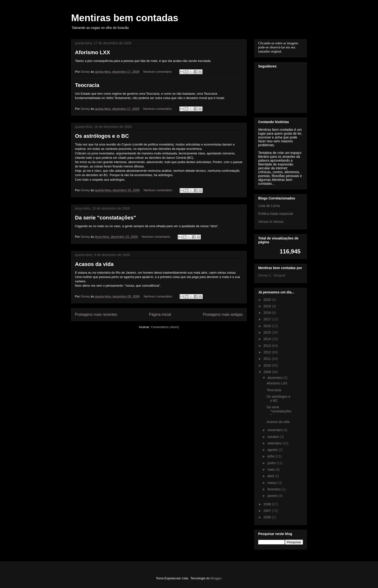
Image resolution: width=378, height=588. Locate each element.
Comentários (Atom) (165, 327)
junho (272, 463)
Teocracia (87, 85)
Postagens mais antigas (223, 314)
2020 (268, 300)
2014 (268, 339)
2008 (268, 504)
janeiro (273, 496)
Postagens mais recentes (96, 314)
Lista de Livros (269, 206)
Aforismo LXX (92, 52)
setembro (275, 443)
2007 (268, 511)
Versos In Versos (271, 222)
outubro (273, 437)
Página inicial (160, 314)
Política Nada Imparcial (276, 214)
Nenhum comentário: (158, 72)
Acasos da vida (94, 264)
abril (271, 476)
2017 (268, 319)
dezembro (275, 378)
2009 (268, 372)
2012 (268, 352)
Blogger (216, 578)
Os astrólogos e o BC (102, 136)
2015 (268, 332)
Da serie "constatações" (105, 218)
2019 (268, 306)
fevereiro (274, 489)
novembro (275, 430)
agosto (273, 450)
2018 (268, 313)
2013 (268, 346)
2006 (268, 517)
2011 (268, 359)
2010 (268, 365)
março (273, 483)
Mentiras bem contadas (125, 18)
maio (271, 469)
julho (271, 456)
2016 (268, 326)
